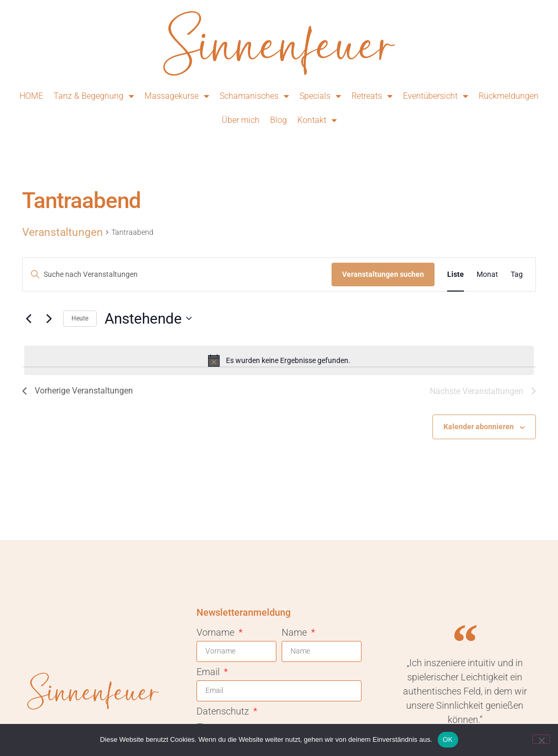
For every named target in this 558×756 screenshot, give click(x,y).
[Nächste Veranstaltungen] (49, 318)
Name (295, 633)
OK (448, 739)
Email (209, 672)
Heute (80, 318)
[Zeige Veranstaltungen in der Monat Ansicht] (487, 275)
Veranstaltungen (63, 232)
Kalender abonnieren (479, 427)
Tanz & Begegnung (94, 96)
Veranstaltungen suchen (383, 274)
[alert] (279, 360)
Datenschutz (224, 712)
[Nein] (541, 739)
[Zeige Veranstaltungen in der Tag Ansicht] (517, 275)
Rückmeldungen (509, 96)
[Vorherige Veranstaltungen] (28, 318)
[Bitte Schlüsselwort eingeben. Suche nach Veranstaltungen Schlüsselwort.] (177, 275)
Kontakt (317, 120)
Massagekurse (177, 96)
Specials (320, 96)
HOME (31, 96)
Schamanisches (254, 96)
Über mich (241, 120)
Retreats (372, 96)
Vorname (216, 633)
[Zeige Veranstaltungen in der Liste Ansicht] (456, 275)
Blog (278, 120)
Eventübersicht (436, 96)
